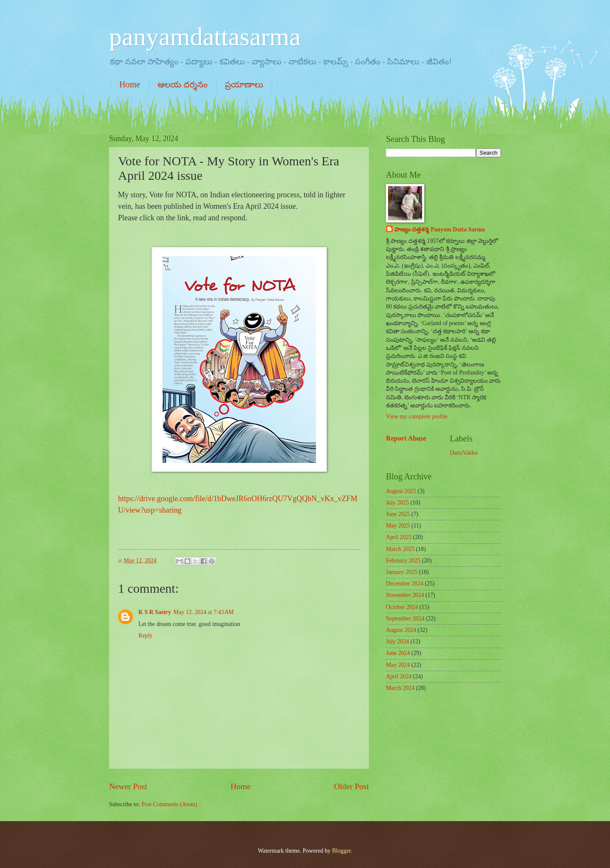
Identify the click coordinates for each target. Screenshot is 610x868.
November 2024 (405, 595)
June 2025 (398, 514)
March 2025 (400, 549)
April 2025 (399, 537)
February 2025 (403, 561)
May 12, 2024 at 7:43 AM (204, 612)
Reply (145, 636)
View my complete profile (417, 417)
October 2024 (402, 607)
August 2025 (401, 491)
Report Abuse (406, 438)
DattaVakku (464, 453)
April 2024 (399, 676)
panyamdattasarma (205, 37)
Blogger (341, 851)
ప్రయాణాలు (244, 84)
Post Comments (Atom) (169, 804)
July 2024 (397, 642)
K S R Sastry (155, 612)
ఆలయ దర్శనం (183, 84)
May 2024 (398, 665)
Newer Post (128, 786)
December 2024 (405, 584)
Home (130, 84)
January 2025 (402, 572)
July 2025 (397, 503)
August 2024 (401, 630)
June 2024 (398, 653)
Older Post (351, 786)
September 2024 (405, 619)
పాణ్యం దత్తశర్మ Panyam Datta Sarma (440, 229)
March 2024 (400, 688)
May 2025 (398, 526)
